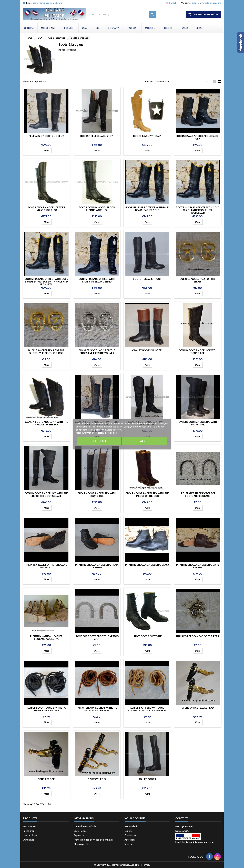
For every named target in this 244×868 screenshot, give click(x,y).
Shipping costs (82, 844)
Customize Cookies (106, 433)
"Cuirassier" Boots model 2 (46, 136)
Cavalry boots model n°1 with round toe (198, 352)
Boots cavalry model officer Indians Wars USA (46, 209)
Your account (135, 818)
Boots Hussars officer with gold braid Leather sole (147, 209)
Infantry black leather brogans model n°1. (46, 566)
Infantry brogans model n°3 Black (147, 565)
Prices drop (29, 831)
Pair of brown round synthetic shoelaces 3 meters (97, 709)
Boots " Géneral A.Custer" (97, 136)
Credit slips (130, 835)
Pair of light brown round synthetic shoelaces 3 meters (147, 709)
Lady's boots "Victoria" (147, 636)
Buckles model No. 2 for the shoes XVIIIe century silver (97, 352)
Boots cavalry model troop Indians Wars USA (97, 209)
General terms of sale (85, 826)
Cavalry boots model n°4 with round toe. (97, 495)
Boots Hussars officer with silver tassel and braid (97, 280)
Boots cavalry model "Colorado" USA (198, 137)
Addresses (130, 840)
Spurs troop (46, 779)
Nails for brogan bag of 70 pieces (198, 636)
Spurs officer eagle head (198, 708)
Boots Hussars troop (147, 279)
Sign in (195, 3)
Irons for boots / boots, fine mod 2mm (97, 638)
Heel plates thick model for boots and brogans (198, 495)
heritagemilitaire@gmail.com (47, 3)
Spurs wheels (97, 779)
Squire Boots (147, 779)
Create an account (212, 3)
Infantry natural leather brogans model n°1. (46, 638)
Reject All (99, 441)
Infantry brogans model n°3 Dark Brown (198, 566)
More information (85, 433)
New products (30, 835)
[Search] (122, 14)
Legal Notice (80, 831)
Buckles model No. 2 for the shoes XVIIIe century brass (46, 352)
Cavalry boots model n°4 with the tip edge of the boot (147, 495)
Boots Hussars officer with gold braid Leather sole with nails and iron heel (46, 282)
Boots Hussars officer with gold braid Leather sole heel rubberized (198, 210)
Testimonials (30, 826)
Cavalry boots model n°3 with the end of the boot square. (46, 495)
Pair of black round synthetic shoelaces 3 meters (46, 709)
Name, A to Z (183, 82)
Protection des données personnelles (94, 840)
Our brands (29, 840)
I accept (145, 441)
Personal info (131, 826)
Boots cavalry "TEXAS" (147, 136)
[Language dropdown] (173, 3)
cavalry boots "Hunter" (147, 350)
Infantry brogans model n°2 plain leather (97, 566)
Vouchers (129, 844)
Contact (182, 818)
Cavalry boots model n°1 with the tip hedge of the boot (46, 423)
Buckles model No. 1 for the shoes (198, 280)
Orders (128, 831)
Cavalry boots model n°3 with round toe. (198, 423)
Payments (79, 835)
